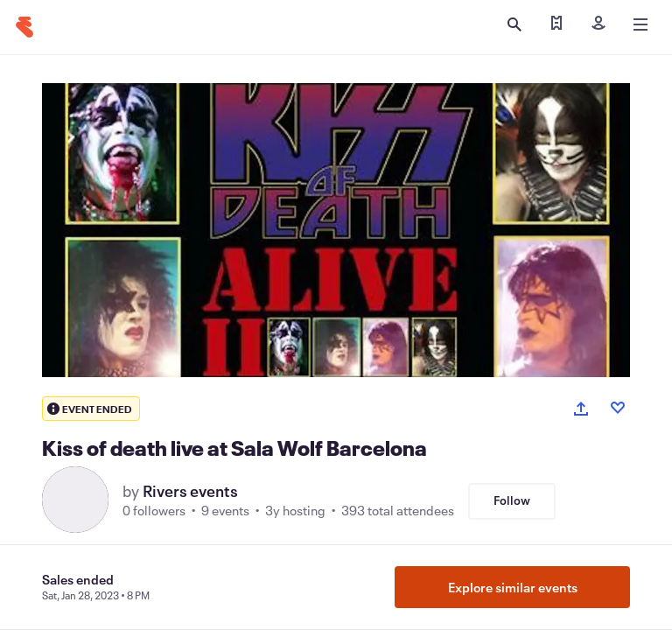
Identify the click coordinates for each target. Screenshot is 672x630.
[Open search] (514, 24)
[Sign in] (598, 24)
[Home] (24, 27)
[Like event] (618, 408)
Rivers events (190, 491)
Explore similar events (513, 587)
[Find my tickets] (556, 24)
